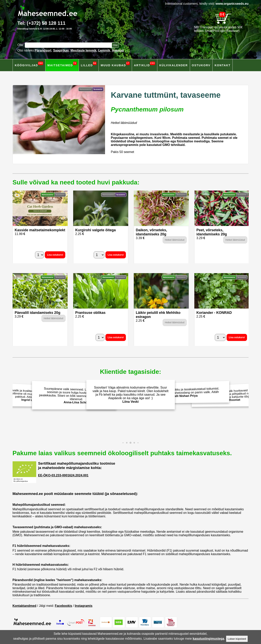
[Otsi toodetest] (115, 45)
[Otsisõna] (69, 45)
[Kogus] (39, 255)
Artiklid (145, 64)
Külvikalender (174, 65)
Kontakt (223, 65)
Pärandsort (43, 50)
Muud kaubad (115, 64)
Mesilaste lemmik (84, 50)
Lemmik (104, 50)
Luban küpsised (237, 639)
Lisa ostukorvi (55, 255)
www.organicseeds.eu (232, 4)
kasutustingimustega (208, 639)
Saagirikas (61, 50)
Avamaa (118, 50)
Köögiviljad (29, 64)
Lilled (89, 64)
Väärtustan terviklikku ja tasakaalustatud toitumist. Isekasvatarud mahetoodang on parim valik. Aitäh (186, 392)
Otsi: (21, 45)
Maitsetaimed (62, 64)
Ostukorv (201, 65)
